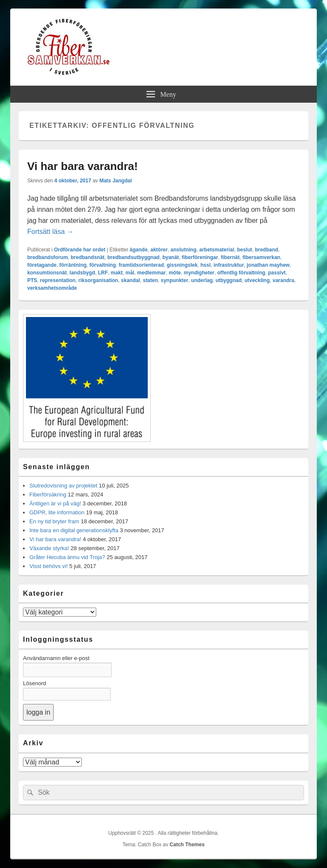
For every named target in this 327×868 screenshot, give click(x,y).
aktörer (159, 250)
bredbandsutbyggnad (133, 257)
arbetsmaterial (217, 250)
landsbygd (82, 273)
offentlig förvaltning (241, 273)
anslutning (184, 250)
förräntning (73, 265)
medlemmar (151, 273)
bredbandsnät (87, 257)
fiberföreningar (200, 257)
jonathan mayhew (268, 265)
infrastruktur (228, 265)
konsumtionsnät (47, 273)
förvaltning (103, 265)
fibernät (230, 257)
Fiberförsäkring (48, 495)
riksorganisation (98, 280)
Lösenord (34, 683)
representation (58, 280)
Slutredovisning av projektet (63, 486)
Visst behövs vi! (49, 566)
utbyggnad (228, 280)
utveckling (257, 280)
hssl (206, 265)
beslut (245, 250)
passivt (277, 273)
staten (150, 280)
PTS (32, 280)
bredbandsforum (47, 257)
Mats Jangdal (115, 181)
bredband (267, 250)
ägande (139, 250)
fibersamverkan (261, 257)
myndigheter (199, 273)
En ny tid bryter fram (54, 521)
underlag (202, 280)
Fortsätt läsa (50, 232)
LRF (103, 273)
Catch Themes (187, 845)
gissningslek (182, 265)
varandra (283, 280)
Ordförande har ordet (80, 250)
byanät (171, 257)
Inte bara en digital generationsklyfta (74, 530)
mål (130, 273)
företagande (42, 265)
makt (117, 273)
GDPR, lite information (57, 512)
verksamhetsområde (52, 288)
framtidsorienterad (141, 265)
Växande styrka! (49, 548)
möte (175, 273)
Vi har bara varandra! (83, 166)
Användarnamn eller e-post (56, 658)
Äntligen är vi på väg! (55, 503)
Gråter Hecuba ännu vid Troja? (67, 557)
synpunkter (174, 280)
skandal (131, 280)
